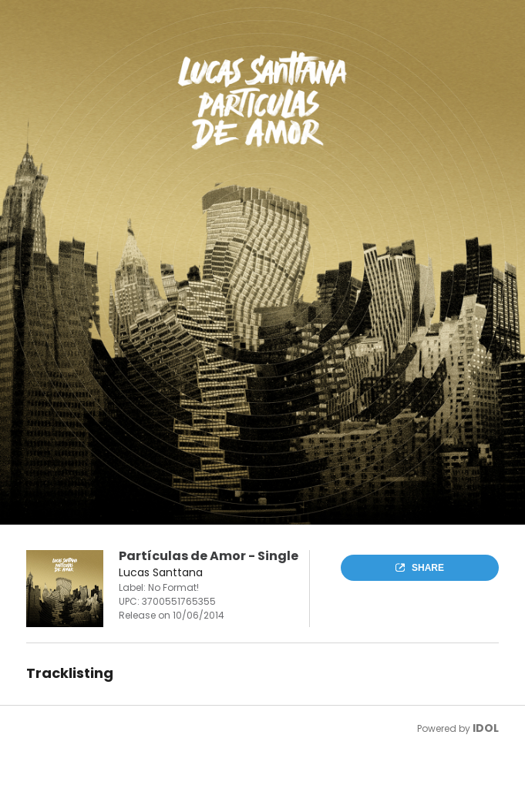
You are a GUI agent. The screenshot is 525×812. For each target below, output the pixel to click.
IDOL (486, 728)
